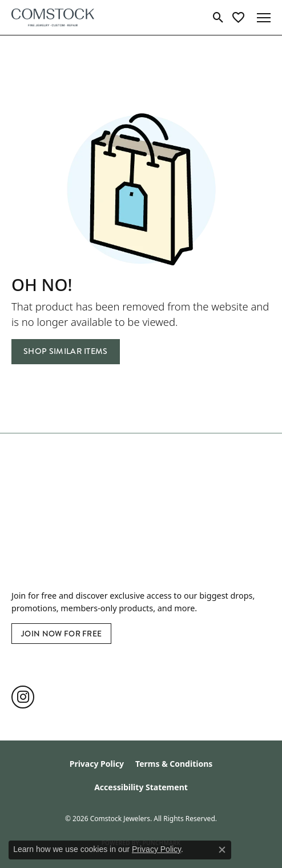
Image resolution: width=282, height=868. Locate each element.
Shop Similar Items (66, 351)
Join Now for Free (61, 634)
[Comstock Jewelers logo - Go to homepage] (53, 17)
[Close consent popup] (222, 850)
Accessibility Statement (141, 787)
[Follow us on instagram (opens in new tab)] (23, 697)
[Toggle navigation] (264, 18)
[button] (218, 18)
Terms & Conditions (174, 764)
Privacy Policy (97, 764)
